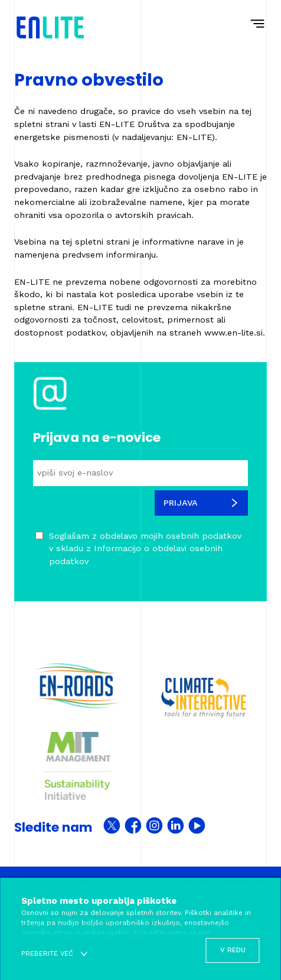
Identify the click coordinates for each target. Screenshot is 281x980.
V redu (233, 950)
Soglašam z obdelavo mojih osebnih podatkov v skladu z (145, 548)
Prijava (201, 503)
